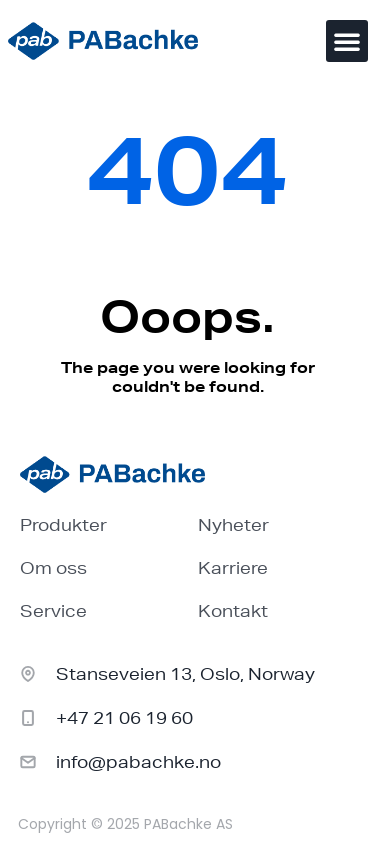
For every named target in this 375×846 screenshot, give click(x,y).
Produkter (63, 524)
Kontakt (233, 610)
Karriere (233, 567)
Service (53, 610)
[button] (347, 41)
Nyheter (233, 524)
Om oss (53, 567)
